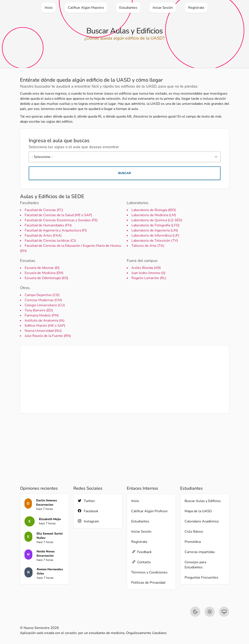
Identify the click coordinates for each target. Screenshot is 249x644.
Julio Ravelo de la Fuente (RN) (48, 336)
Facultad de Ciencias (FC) (44, 210)
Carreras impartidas (200, 552)
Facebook (88, 511)
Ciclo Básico (194, 532)
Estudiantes (140, 521)
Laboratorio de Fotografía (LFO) (155, 225)
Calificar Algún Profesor (149, 511)
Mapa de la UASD (198, 511)
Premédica (193, 542)
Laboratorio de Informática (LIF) (155, 235)
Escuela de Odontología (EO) (46, 278)
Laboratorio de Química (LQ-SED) (157, 220)
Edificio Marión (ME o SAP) (45, 326)
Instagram (88, 521)
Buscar (125, 173)
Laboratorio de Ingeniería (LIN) (155, 230)
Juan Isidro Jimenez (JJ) (148, 273)
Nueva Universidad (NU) (43, 331)
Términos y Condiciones (149, 572)
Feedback (141, 552)
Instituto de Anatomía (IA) (45, 321)
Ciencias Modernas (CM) (43, 300)
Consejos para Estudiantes (195, 565)
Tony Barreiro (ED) (39, 310)
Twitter (86, 501)
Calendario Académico (202, 521)
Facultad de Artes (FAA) (43, 235)
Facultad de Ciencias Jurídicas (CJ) (50, 241)
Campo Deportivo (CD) (42, 295)
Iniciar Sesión (141, 532)
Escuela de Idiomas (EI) (42, 268)
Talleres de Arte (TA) (148, 246)
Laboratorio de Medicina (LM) (154, 215)
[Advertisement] (125, 379)
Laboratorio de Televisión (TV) (155, 241)
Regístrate (139, 542)
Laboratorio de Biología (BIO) (154, 210)
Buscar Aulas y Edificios (203, 501)
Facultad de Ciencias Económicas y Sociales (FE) (61, 220)
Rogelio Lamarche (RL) (149, 278)
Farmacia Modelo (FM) (42, 315)
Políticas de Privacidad (148, 583)
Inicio (135, 501)
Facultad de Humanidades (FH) (48, 225)
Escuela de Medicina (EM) (44, 273)
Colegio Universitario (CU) (45, 305)
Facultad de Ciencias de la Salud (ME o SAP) (58, 215)
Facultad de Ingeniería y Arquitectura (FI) (56, 230)
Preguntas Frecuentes (201, 577)
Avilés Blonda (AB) (146, 268)
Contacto (141, 562)
